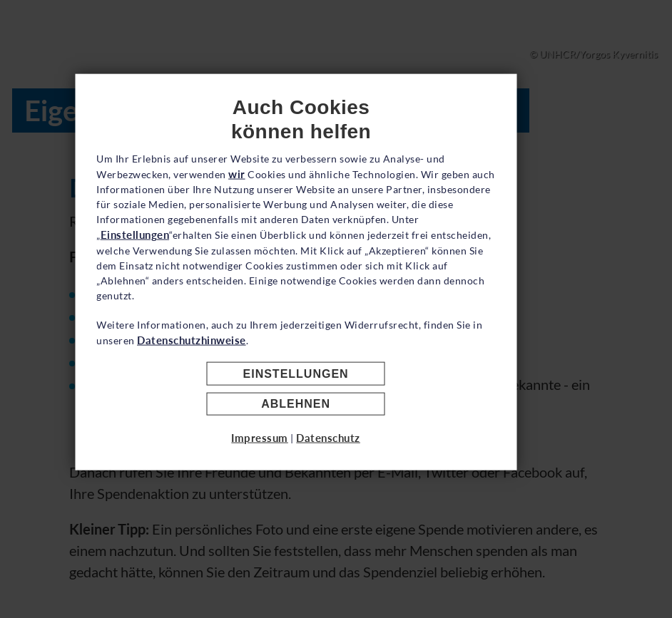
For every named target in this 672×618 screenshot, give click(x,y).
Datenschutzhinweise (276, 361)
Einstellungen (281, 255)
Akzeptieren (336, 395)
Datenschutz (369, 490)
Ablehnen (336, 457)
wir (293, 195)
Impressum (300, 490)
